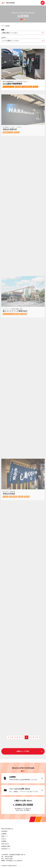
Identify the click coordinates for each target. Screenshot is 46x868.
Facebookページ (6, 849)
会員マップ (4, 836)
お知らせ (4, 839)
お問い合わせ (5, 844)
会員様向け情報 (6, 846)
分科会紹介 (4, 831)
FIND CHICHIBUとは (7, 829)
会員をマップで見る (30, 751)
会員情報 (4, 834)
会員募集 (4, 841)
